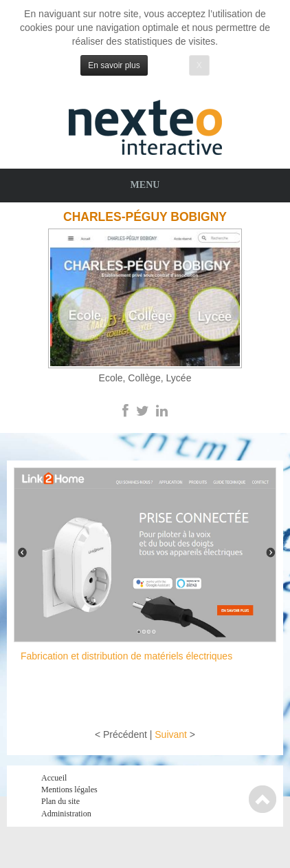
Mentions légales (69, 790)
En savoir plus (114, 65)
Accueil (54, 778)
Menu (145, 185)
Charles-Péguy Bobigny (145, 217)
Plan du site (60, 801)
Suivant (171, 734)
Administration (66, 814)
